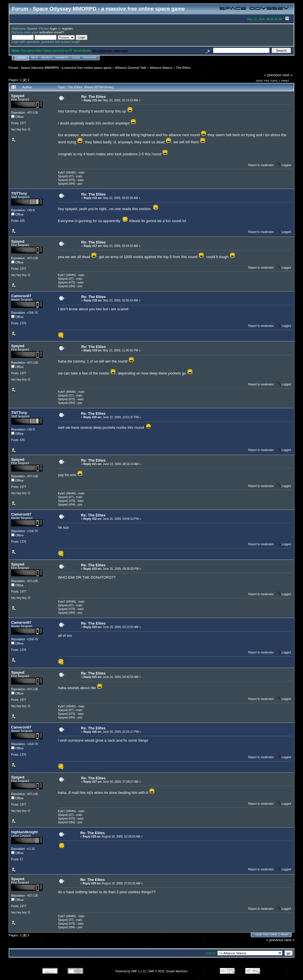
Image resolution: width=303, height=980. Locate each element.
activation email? (52, 32)
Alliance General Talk (131, 68)
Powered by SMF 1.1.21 (131, 971)
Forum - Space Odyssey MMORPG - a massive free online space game (60, 68)
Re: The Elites (94, 97)
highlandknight (24, 832)
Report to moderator (261, 165)
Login (76, 58)
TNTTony (19, 193)
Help (35, 58)
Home (22, 58)
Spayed (18, 96)
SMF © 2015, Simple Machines (168, 971)
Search (47, 58)
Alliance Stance (161, 68)
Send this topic (267, 81)
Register (90, 58)
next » (287, 75)
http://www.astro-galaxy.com (110, 51)
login (54, 28)
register (67, 28)
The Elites (183, 68)
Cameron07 (21, 296)
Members (62, 58)
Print (285, 81)
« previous (273, 75)
